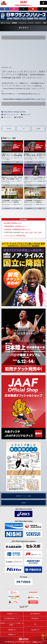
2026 (31, 232)
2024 (22, 232)
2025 (27, 232)
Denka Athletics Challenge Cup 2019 (14, 112)
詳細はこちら (38, 642)
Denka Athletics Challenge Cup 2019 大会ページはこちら (24, 99)
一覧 (24, 129)
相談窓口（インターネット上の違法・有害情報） (12, 624)
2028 (40, 232)
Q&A (35, 624)
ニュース (31, 23)
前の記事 (9, 129)
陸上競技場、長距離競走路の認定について (17, 229)
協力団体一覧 (35, 630)
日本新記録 (20, 117)
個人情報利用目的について (12, 618)
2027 (36, 232)
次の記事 (38, 129)
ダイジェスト (7, 117)
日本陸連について (12, 614)
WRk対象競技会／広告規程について (15, 226)
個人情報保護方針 (35, 614)
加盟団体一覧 (12, 630)
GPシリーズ (27, 115)
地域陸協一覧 (12, 634)
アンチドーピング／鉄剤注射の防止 (15, 236)
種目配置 (14, 23)
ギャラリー (38, 23)
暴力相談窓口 (35, 618)
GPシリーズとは (5, 23)
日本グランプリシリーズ (3, 16)
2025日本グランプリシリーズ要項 (23, 496)
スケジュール (23, 23)
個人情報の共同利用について (13, 223)
